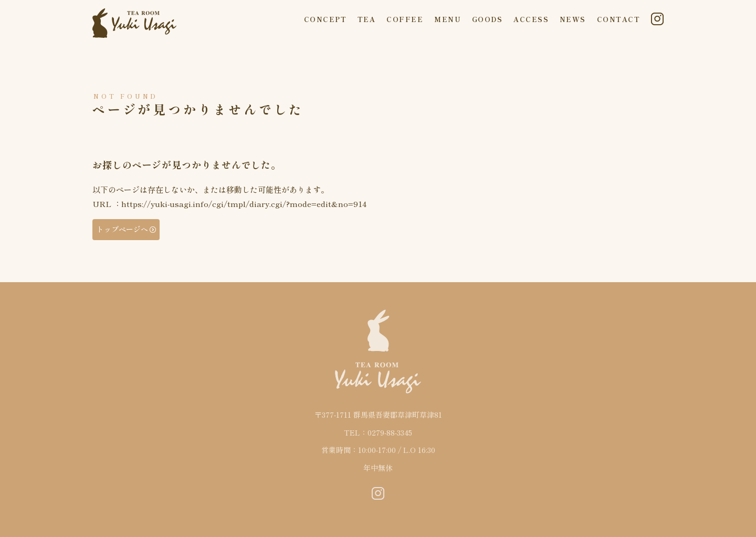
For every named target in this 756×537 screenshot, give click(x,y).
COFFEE (405, 19)
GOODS (487, 19)
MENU (448, 19)
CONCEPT (325, 19)
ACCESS (531, 19)
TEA (367, 19)
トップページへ (122, 229)
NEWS (573, 19)
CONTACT (619, 19)
